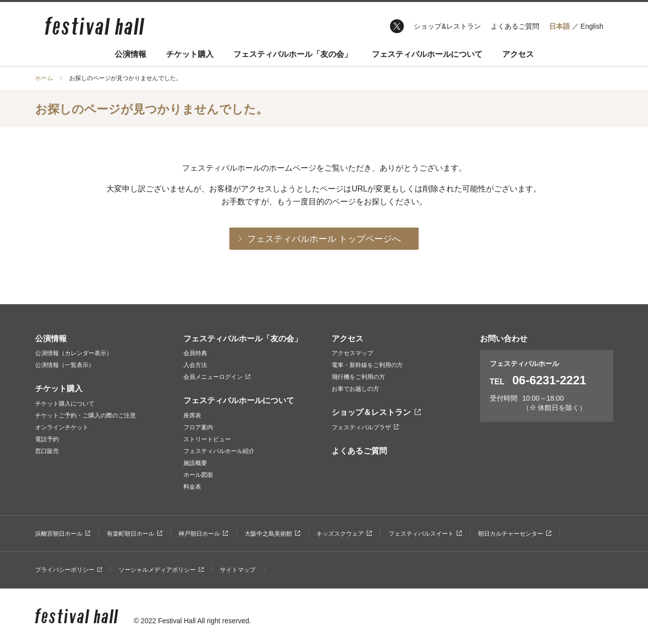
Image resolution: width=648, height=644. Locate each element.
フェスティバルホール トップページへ (324, 239)
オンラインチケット (62, 427)
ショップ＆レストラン (376, 412)
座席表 (192, 415)
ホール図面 (198, 475)
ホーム (44, 78)
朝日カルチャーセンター (515, 534)
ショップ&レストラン (447, 26)
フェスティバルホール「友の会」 (293, 54)
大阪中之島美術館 (272, 534)
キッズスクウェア (344, 534)
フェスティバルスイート (425, 534)
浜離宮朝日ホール (63, 534)
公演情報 (130, 54)
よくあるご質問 (515, 26)
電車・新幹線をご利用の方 (367, 365)
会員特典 (195, 353)
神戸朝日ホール (203, 534)
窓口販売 (47, 451)
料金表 (192, 487)
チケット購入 (190, 54)
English (592, 26)
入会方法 (195, 365)
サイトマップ (238, 570)
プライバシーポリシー (69, 570)
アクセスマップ (352, 353)
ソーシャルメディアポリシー (161, 570)
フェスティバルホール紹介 (219, 451)
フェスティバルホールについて (427, 54)
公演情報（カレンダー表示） (74, 353)
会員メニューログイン (217, 377)
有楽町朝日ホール (134, 534)
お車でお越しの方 (355, 389)
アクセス (518, 54)
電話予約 (47, 439)
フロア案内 (198, 427)
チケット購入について (65, 404)
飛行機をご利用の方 (358, 377)
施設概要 (195, 463)
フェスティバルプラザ (365, 427)
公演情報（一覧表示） (65, 365)
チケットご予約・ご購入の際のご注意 (86, 415)
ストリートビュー (207, 439)
